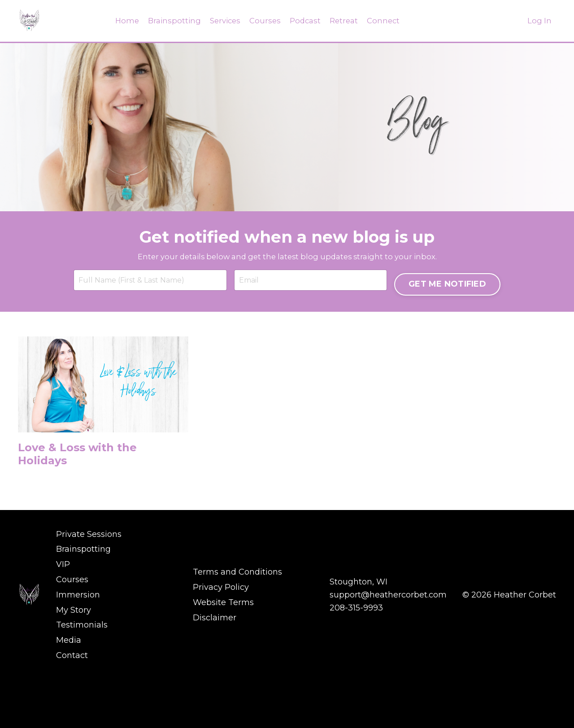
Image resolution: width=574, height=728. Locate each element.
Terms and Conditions (237, 635)
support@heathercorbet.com (388, 654)
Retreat (346, 21)
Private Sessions (89, 602)
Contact (72, 706)
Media (69, 693)
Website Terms (223, 661)
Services (223, 21)
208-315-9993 (356, 667)
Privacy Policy (221, 648)
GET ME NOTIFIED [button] (444, 340)
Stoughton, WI (359, 641)
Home (121, 21)
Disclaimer (215, 674)
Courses (265, 21)
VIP (63, 628)
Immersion (78, 654)
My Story (74, 667)
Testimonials (82, 680)
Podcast (306, 21)
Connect (387, 21)
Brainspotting (170, 21)
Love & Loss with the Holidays (91, 522)
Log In (539, 21)
